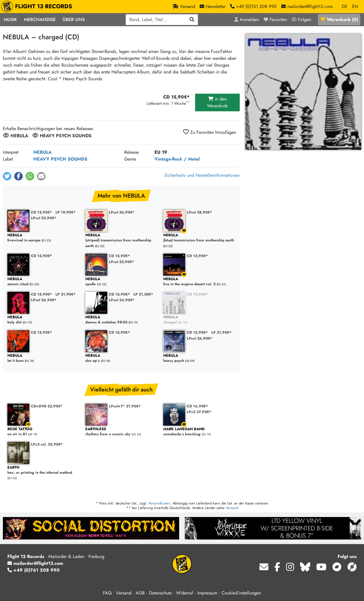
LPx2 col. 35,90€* (47, 444)
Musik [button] (10, 20)
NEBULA (43, 152)
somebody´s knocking (199, 432)
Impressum (207, 593)
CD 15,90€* (42, 212)
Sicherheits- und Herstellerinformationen (202, 175)
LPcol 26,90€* (44, 300)
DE (345, 6)
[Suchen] (192, 20)
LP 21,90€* (66, 294)
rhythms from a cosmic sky (121, 432)
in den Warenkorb (217, 102)
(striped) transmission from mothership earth (121, 241)
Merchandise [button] (40, 20)
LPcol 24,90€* (122, 300)
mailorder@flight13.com (35, 563)
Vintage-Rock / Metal (177, 159)
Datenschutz (160, 593)
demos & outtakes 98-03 (121, 320)
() (339, 20)
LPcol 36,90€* (122, 212)
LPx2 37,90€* (199, 412)
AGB (140, 593)
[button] (7, 176)
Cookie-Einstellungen (241, 593)
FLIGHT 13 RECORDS (38, 7)
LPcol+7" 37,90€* (125, 406)
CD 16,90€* (197, 406)
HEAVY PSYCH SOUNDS (60, 159)
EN (355, 6)
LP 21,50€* (143, 294)
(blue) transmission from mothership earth (199, 238)
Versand (232, 508)
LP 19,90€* (66, 212)
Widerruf (185, 593)
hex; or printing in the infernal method (44, 470)
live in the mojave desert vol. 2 (199, 282)
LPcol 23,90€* (44, 218)
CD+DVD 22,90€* (47, 406)
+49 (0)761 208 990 (34, 570)
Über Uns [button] (74, 20)
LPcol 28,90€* (199, 212)
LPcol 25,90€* (122, 262)
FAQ (107, 593)
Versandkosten (159, 503)
